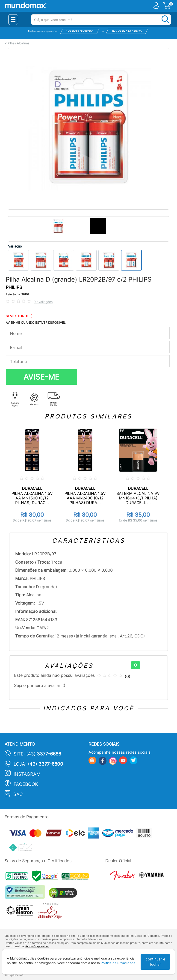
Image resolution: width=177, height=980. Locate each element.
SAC (18, 794)
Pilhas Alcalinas (18, 43)
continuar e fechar (155, 962)
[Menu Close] (13, 20)
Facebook (26, 784)
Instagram (27, 774)
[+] (136, 665)
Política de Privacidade (118, 963)
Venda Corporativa (37, 946)
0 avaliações (43, 302)
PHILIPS (14, 287)
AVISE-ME (41, 377)
